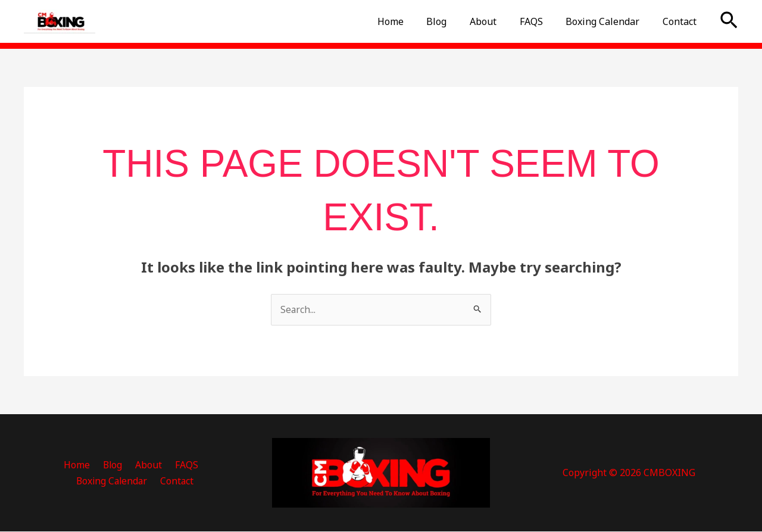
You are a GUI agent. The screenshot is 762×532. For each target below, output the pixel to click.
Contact (681, 21)
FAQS (541, 21)
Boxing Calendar (608, 21)
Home (412, 21)
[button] (729, 21)
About (497, 21)
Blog (454, 21)
